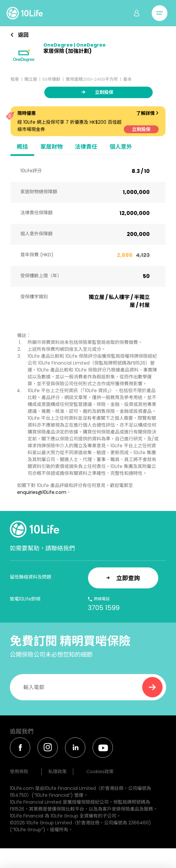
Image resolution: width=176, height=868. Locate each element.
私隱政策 (57, 772)
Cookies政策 (100, 772)
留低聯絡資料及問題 (31, 577)
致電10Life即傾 (25, 599)
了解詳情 (147, 113)
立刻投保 (141, 129)
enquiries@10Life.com (42, 492)
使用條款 (19, 772)
